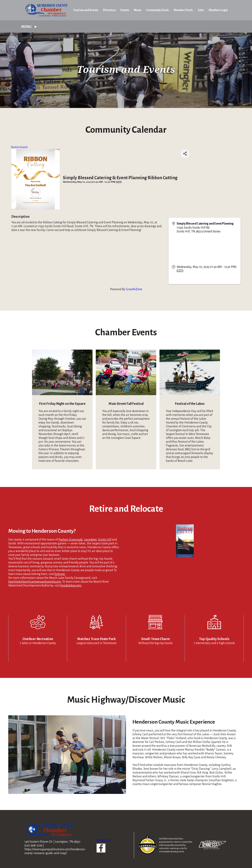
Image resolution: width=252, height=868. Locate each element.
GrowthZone (134, 289)
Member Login (218, 10)
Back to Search (19, 147)
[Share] (185, 154)
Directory (109, 10)
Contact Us (103, 840)
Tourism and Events (86, 10)
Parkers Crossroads (71, 540)
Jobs (201, 10)
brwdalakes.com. (71, 585)
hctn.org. (60, 574)
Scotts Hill (105, 540)
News (138, 10)
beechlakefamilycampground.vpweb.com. (35, 582)
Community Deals (157, 10)
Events (125, 10)
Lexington (90, 540)
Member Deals (183, 10)
